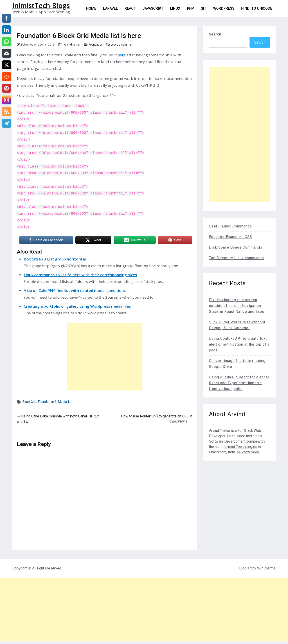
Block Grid (29, 402)
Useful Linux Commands (231, 226)
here (122, 55)
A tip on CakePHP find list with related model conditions (75, 290)
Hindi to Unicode (257, 8)
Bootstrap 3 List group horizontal (55, 259)
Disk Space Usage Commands (236, 247)
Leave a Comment (122, 45)
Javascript (153, 8)
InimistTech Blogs (41, 6)
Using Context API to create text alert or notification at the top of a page (239, 344)
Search (215, 34)
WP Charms (266, 568)
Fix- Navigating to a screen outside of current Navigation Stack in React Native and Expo (237, 306)
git (204, 8)
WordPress (224, 8)
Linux (175, 8)
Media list (65, 402)
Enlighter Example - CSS (231, 237)
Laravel (110, 8)
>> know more (248, 452)
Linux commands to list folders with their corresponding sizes (80, 275)
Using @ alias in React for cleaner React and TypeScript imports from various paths (239, 383)
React (130, 8)
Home (91, 8)
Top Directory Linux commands (236, 258)
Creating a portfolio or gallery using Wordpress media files (77, 306)
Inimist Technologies (241, 447)
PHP (190, 8)
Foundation (96, 45)
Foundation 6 (47, 402)
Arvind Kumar (72, 45)
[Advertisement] (105, 357)
